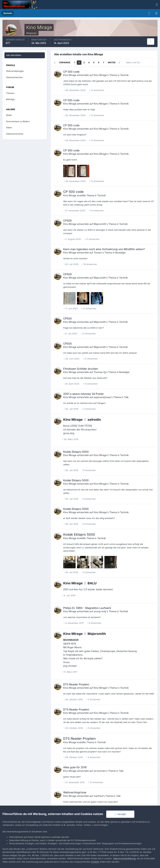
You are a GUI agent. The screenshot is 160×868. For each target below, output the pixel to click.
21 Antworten (92, 239)
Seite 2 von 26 (134, 62)
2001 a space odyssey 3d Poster (83, 394)
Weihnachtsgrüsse (75, 792)
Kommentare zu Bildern (18, 121)
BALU (92, 583)
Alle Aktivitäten (14, 55)
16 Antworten (90, 264)
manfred (98, 796)
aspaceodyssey (102, 397)
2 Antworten (89, 409)
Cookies (95, 862)
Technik (124, 75)
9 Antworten (94, 623)
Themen (10, 93)
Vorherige (65, 62)
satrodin (94, 420)
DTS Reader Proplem (76, 684)
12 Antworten (97, 90)
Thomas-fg (100, 372)
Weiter (112, 62)
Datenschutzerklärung (124, 858)
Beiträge (10, 99)
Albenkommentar (15, 134)
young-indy (100, 611)
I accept (120, 814)
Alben (9, 127)
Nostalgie (120, 253)
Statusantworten (14, 77)
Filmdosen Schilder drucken (81, 369)
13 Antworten (90, 384)
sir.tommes (100, 771)
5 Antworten (93, 699)
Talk (126, 397)
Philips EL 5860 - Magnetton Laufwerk (87, 608)
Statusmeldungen (15, 71)
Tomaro (98, 253)
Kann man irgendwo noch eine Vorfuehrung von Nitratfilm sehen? (104, 249)
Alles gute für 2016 (75, 767)
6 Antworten (89, 470)
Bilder (9, 115)
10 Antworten (96, 782)
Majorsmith (100, 224)
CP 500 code (71, 72)
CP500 (68, 221)
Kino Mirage (70, 75)
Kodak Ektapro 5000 (76, 452)
